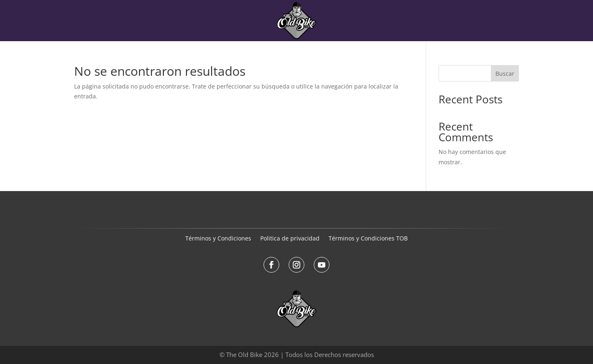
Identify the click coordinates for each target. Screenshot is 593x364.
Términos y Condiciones (218, 239)
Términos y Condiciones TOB (368, 239)
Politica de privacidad (290, 239)
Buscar (505, 73)
